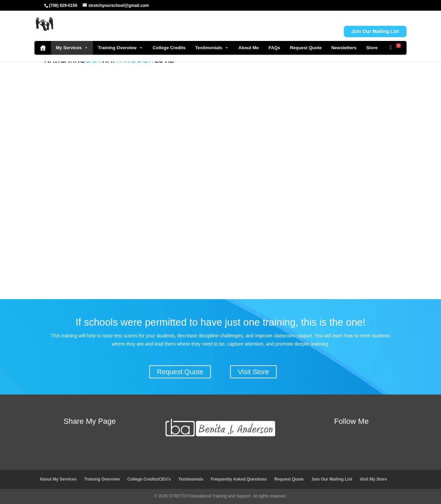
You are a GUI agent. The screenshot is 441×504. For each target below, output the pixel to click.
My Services (72, 48)
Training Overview (120, 48)
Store (372, 48)
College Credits (169, 48)
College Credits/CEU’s (149, 479)
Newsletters (344, 48)
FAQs (274, 48)
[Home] (43, 48)
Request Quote (306, 48)
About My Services (58, 479)
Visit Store (253, 372)
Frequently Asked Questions (239, 479)
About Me (249, 48)
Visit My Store (373, 479)
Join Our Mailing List (332, 479)
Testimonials (212, 48)
